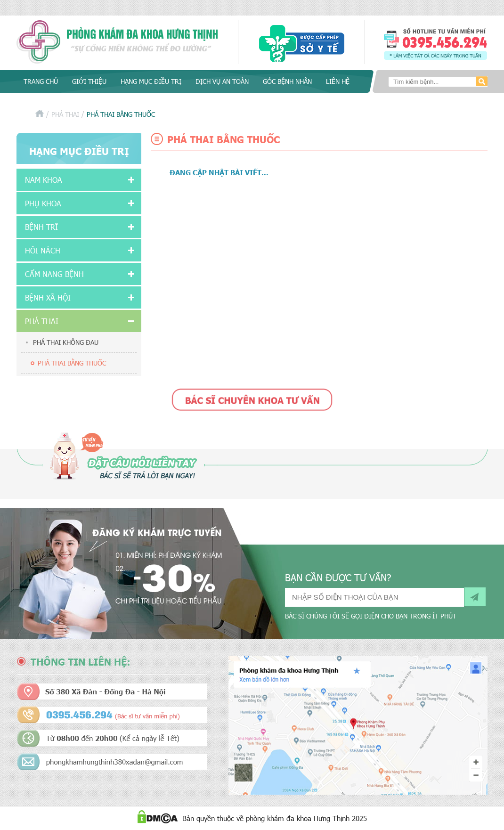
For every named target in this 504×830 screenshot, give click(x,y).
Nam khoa (44, 180)
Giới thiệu (89, 81)
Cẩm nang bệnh (54, 274)
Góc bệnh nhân (287, 81)
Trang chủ (41, 81)
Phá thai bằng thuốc (72, 363)
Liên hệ (338, 81)
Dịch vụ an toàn (222, 81)
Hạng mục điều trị (151, 81)
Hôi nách (43, 250)
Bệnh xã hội (48, 297)
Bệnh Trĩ (41, 227)
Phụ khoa (43, 203)
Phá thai (65, 114)
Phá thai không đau (66, 342)
